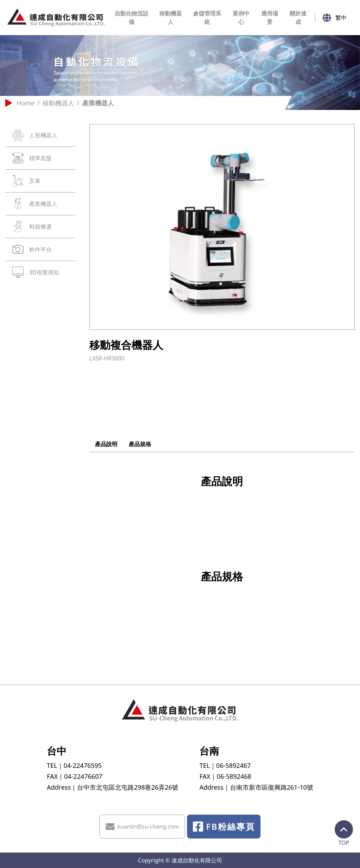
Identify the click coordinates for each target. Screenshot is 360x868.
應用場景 (270, 18)
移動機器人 (171, 18)
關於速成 (298, 18)
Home (20, 103)
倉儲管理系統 (207, 18)
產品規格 (140, 444)
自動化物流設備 (131, 18)
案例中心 (241, 18)
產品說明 (106, 444)
